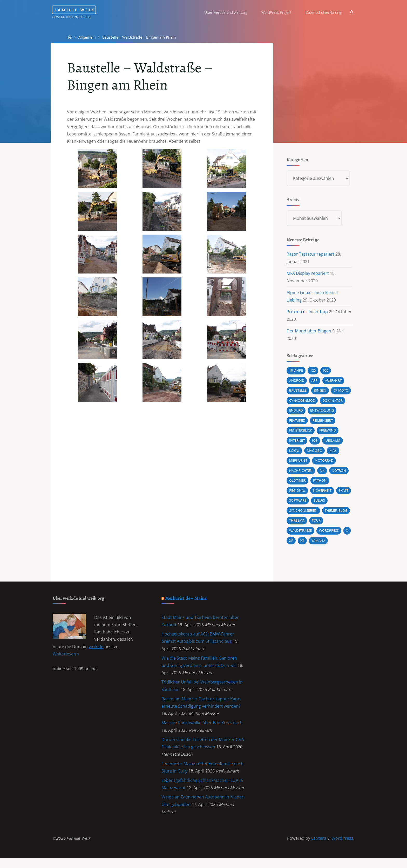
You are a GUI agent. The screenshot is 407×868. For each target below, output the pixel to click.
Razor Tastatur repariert (310, 256)
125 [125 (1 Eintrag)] (313, 373)
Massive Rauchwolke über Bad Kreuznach (202, 730)
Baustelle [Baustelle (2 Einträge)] (298, 393)
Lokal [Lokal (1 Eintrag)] (294, 454)
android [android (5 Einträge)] (296, 383)
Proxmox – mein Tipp (307, 313)
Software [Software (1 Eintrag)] (297, 504)
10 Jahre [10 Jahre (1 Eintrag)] (296, 373)
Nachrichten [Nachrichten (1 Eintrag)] (301, 474)
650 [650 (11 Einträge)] (325, 373)
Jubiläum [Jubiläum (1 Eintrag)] (332, 444)
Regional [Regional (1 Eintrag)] (297, 494)
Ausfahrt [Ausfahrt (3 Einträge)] (333, 383)
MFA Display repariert (307, 275)
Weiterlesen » (66, 660)
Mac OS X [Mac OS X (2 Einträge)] (314, 454)
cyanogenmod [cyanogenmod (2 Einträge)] (302, 403)
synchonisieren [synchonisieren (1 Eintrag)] (303, 515)
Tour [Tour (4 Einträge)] (316, 525)
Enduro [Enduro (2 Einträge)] (296, 413)
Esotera (318, 848)
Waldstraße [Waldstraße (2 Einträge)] (300, 535)
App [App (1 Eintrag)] (314, 383)
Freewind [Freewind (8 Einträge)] (327, 434)
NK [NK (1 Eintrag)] (322, 474)
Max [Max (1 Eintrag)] (333, 454)
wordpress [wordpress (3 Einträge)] (329, 535)
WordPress (342, 848)
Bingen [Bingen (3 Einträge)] (320, 393)
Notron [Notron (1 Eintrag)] (339, 474)
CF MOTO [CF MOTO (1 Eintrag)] (341, 393)
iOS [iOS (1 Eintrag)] (314, 444)
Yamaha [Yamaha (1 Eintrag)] (318, 545)
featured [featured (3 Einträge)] (297, 423)
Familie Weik (80, 10)
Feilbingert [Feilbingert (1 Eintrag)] (322, 423)
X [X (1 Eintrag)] (347, 535)
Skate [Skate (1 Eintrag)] (343, 494)
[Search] (350, 12)
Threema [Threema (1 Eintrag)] (297, 525)
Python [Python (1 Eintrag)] (320, 484)
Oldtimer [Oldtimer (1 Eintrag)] (297, 484)
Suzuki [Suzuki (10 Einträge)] (319, 504)
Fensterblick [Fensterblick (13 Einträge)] (300, 434)
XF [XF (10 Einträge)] (291, 545)
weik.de (96, 653)
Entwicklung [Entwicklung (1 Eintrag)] (322, 413)
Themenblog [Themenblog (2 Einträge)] (336, 515)
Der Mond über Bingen (309, 333)
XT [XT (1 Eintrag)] (302, 545)
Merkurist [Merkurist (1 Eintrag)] (298, 464)
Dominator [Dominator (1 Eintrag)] (332, 403)
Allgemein (88, 37)
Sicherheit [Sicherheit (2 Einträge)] (322, 494)
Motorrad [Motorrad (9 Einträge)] (324, 464)
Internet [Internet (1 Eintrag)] (297, 444)
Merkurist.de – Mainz (187, 603)
